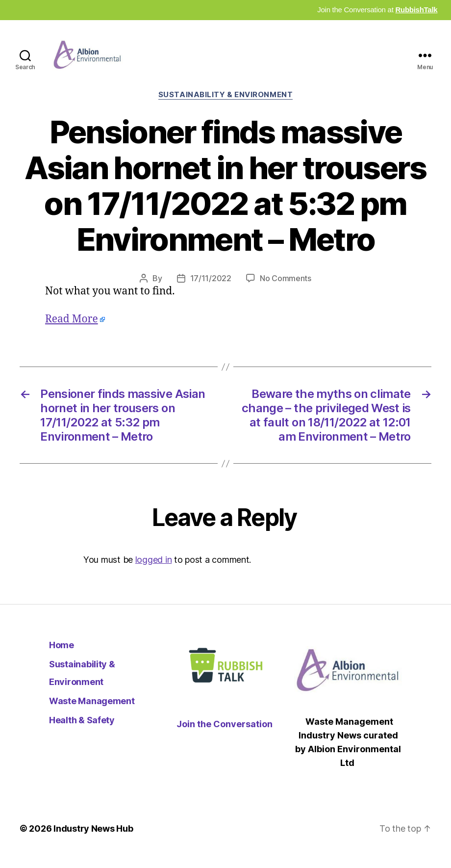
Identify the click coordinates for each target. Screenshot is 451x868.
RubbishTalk (416, 10)
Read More (72, 330)
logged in (154, 571)
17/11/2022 (211, 289)
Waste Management (92, 712)
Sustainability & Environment (225, 106)
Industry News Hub (93, 840)
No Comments (286, 289)
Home (62, 656)
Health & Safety (82, 731)
